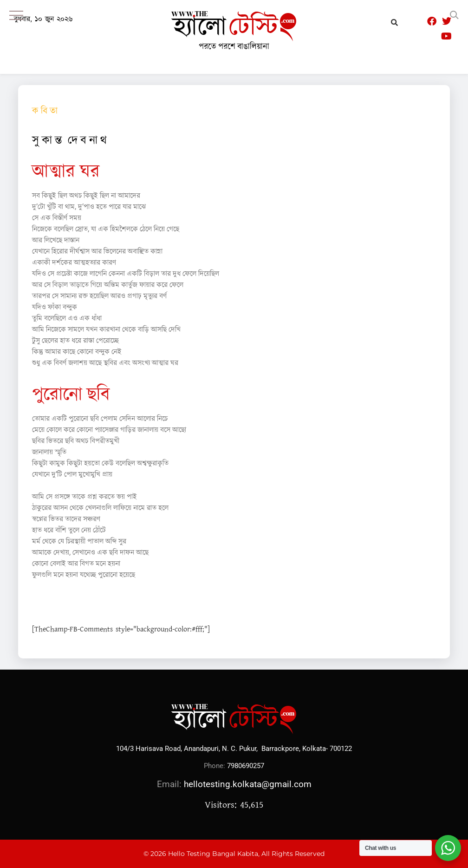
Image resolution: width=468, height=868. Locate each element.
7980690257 (246, 766)
